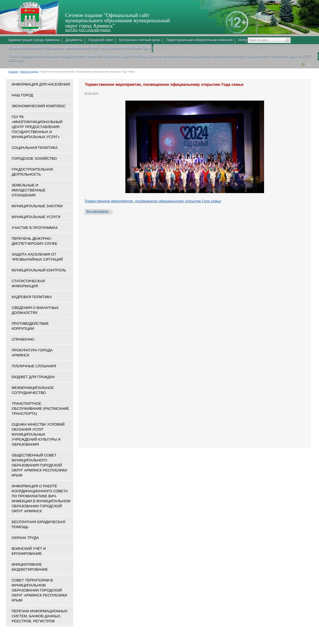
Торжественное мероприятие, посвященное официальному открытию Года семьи (153, 201)
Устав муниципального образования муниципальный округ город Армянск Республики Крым (79, 48)
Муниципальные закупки (37, 206)
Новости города (29, 72)
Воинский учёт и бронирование (29, 551)
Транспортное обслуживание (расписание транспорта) (40, 409)
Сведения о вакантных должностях (35, 310)
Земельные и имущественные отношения (29, 190)
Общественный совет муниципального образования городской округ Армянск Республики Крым (39, 465)
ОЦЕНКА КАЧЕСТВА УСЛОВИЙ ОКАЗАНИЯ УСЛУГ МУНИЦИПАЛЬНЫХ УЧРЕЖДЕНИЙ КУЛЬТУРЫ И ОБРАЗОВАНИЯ (38, 434)
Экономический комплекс (39, 106)
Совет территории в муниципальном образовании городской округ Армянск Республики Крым (39, 590)
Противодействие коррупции (30, 326)
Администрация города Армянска (34, 40)
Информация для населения (41, 84)
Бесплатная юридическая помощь (38, 524)
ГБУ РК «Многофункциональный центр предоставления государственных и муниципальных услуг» (37, 127)
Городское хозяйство (34, 158)
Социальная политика (35, 148)
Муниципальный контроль (39, 270)
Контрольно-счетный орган (140, 40)
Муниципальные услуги (36, 217)
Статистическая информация (28, 284)
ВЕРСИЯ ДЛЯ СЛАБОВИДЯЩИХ (88, 30)
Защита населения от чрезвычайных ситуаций (37, 257)
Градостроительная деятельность (32, 172)
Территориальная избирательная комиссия (199, 40)
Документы (74, 40)
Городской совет (101, 40)
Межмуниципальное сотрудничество (33, 390)
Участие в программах (35, 228)
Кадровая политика (32, 297)
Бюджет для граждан (33, 377)
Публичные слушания (34, 366)
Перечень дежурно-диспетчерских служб (34, 241)
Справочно (23, 339)
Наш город (22, 95)
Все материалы (98, 211)
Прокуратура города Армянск (32, 353)
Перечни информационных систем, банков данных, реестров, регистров (40, 616)
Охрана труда (25, 538)
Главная (13, 72)
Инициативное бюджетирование (30, 567)
